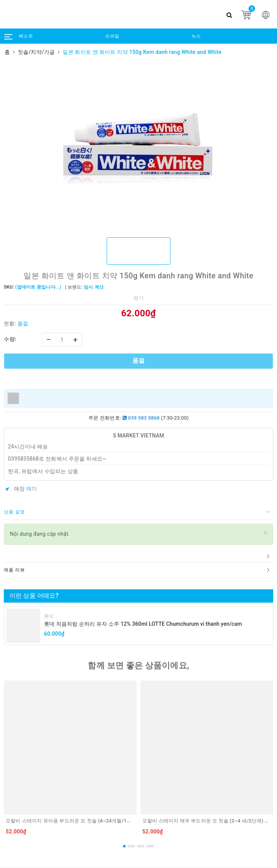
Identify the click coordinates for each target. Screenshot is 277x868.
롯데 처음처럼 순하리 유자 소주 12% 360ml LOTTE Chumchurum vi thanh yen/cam (143, 624)
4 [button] (150, 846)
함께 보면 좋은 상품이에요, (138, 665)
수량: (10, 339)
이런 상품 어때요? (34, 596)
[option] (138, 148)
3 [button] (141, 846)
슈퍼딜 (112, 36)
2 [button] (131, 846)
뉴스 (196, 36)
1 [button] (124, 846)
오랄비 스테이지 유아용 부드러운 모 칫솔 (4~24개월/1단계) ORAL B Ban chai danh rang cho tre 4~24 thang (125, 821)
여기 (32, 489)
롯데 (49, 616)
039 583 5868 (141, 418)
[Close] (265, 533)
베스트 (26, 36)
